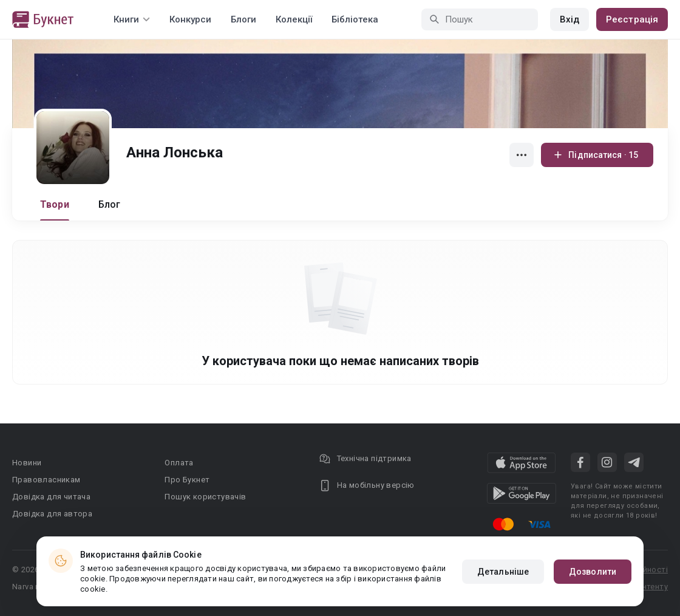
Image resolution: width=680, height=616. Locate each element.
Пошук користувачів (205, 497)
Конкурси (190, 19)
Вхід (569, 19)
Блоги (243, 19)
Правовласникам (46, 480)
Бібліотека (355, 19)
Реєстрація (632, 19)
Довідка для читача (51, 497)
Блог (110, 204)
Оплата (179, 463)
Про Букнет (187, 480)
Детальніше (503, 572)
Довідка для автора (52, 514)
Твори (55, 204)
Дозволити (593, 572)
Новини (27, 463)
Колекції (294, 19)
